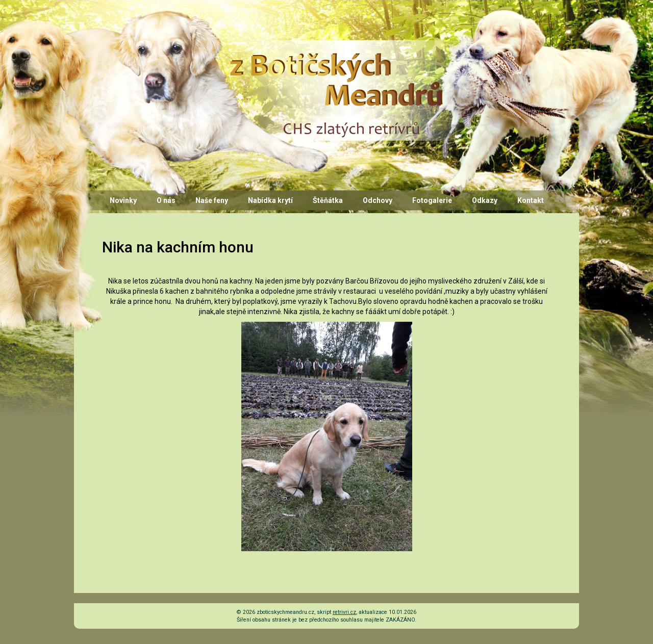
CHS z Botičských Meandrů (335, 49)
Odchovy (378, 200)
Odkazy (485, 200)
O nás (166, 200)
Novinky (123, 200)
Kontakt (531, 200)
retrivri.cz (344, 612)
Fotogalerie (432, 200)
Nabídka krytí (270, 200)
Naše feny (212, 200)
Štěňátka (328, 200)
